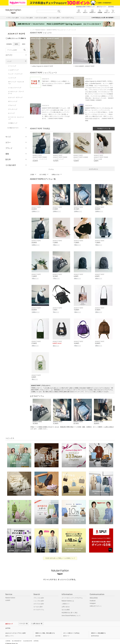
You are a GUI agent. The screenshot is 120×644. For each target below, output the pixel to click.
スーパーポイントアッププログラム (72, 598)
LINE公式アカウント (96, 606)
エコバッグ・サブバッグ (15, 97)
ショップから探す (39, 601)
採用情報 (36, 641)
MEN (16, 44)
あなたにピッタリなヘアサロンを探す (16, 633)
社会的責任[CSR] (28, 641)
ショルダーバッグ (13, 70)
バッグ (9, 61)
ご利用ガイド (66, 604)
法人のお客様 (66, 610)
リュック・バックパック (15, 74)
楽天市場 (111, 7)
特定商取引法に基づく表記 (70, 613)
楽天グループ (101, 7)
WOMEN (9, 44)
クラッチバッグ (13, 109)
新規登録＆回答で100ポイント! (85, 7)
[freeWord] (16, 50)
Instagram (93, 603)
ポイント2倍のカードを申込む (71, 633)
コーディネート (93, 169)
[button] (42, 149)
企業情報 (8, 641)
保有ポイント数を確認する (98, 633)
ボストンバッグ (13, 101)
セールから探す (38, 607)
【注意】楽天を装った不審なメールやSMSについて (60, 558)
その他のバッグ (13, 123)
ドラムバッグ (12, 105)
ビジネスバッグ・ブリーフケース (16, 93)
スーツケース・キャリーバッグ (16, 118)
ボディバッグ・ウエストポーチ (16, 83)
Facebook (93, 601)
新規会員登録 (94, 598)
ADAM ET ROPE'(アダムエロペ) (56, 30)
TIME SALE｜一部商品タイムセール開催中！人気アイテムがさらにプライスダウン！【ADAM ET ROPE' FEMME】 (56, 83)
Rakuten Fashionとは (68, 601)
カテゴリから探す (39, 604)
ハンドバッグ (12, 78)
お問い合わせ (66, 607)
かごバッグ (11, 113)
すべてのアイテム (39, 610)
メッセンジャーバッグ (15, 88)
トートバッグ (12, 66)
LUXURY (8, 600)
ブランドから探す (39, 598)
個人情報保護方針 (17, 641)
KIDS (24, 44)
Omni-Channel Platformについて (71, 616)
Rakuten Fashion (40, 30)
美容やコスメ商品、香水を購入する (45, 633)
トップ (32, 30)
